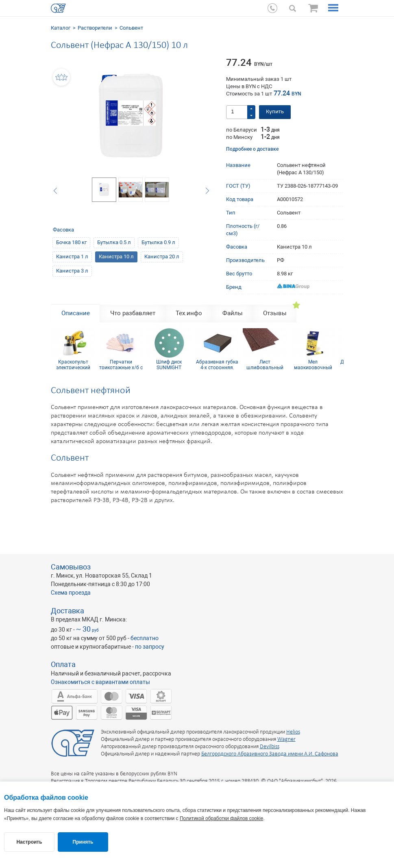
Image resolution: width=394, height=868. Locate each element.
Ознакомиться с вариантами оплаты (100, 682)
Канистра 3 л (72, 271)
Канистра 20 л (162, 257)
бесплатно (145, 638)
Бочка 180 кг (71, 242)
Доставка (67, 611)
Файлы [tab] (233, 313)
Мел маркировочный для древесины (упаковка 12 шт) (313, 364)
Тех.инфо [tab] (189, 313)
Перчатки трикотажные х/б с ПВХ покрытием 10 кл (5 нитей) (121, 364)
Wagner (286, 739)
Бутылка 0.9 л (158, 242)
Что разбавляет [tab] (133, 313)
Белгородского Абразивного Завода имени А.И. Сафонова (270, 754)
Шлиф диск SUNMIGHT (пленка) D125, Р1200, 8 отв (169, 364)
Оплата (63, 664)
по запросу (150, 647)
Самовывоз (71, 567)
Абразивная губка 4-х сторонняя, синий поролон (217, 364)
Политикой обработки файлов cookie (221, 818)
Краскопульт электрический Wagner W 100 (73, 364)
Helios (293, 732)
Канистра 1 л (72, 257)
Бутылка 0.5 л (114, 242)
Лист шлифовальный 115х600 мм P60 (265, 364)
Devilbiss (270, 747)
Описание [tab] (76, 313)
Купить (275, 112)
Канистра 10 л (116, 257)
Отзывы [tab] (275, 313)
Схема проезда (71, 593)
